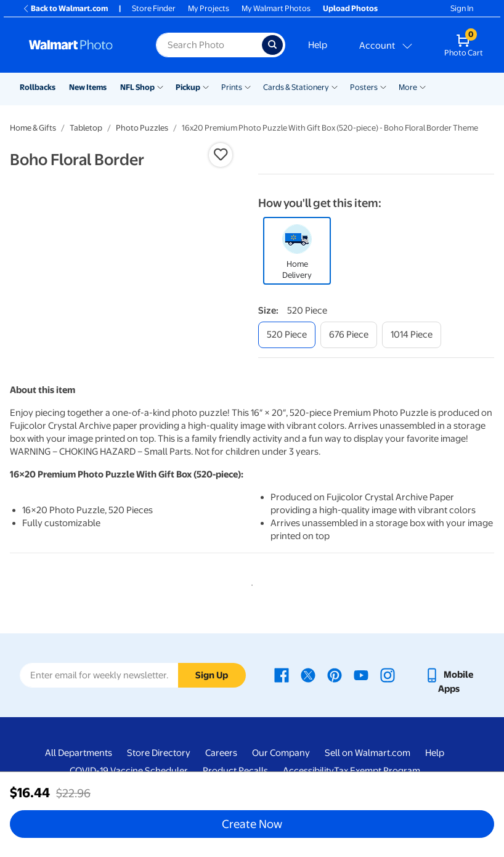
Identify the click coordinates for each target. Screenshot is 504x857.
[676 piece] (349, 335)
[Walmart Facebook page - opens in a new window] (282, 677)
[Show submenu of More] (423, 86)
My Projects (209, 8)
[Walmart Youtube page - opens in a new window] (361, 677)
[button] (221, 155)
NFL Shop (137, 87)
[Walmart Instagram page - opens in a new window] (388, 677)
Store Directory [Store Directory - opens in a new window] (159, 755)
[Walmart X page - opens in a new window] (308, 677)
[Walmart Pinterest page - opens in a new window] (335, 677)
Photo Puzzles (142, 128)
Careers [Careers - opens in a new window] (221, 755)
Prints (232, 87)
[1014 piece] (412, 335)
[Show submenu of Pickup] (206, 86)
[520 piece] (287, 335)
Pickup (188, 87)
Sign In (462, 8)
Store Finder (154, 8)
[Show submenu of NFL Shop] (160, 86)
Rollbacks (38, 87)
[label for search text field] (209, 45)
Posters (364, 87)
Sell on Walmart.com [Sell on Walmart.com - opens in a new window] (368, 755)
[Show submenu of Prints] (248, 86)
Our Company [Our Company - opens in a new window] (281, 755)
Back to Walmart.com (65, 8)
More (408, 87)
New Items (88, 87)
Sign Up (212, 678)
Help (318, 45)
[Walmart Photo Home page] (79, 45)
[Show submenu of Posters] (383, 86)
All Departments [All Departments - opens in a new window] (79, 755)
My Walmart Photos (276, 8)
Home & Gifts (33, 128)
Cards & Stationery (296, 87)
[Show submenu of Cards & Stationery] (335, 86)
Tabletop (86, 128)
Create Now (252, 824)
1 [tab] (250, 585)
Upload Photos (350, 8)
